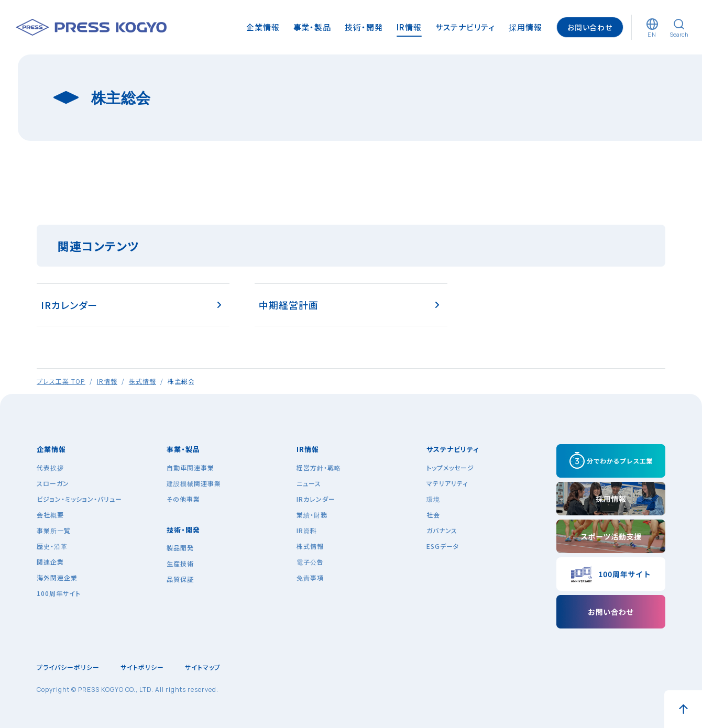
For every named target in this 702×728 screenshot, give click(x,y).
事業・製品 (183, 449)
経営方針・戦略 (319, 467)
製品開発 (180, 548)
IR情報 (107, 381)
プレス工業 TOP (61, 381)
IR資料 (307, 530)
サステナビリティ (453, 449)
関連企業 (50, 562)
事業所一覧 (54, 530)
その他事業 (183, 499)
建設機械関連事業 (194, 483)
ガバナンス (442, 530)
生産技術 (180, 563)
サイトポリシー (142, 667)
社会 (433, 515)
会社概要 (50, 515)
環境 (433, 499)
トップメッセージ (450, 467)
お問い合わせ (590, 27)
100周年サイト (59, 593)
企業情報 (51, 449)
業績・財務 (312, 515)
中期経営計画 (289, 305)
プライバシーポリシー (68, 667)
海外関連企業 (57, 577)
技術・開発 (183, 530)
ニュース (309, 483)
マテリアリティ (447, 483)
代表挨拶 (50, 467)
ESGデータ (443, 546)
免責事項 (310, 577)
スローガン (53, 483)
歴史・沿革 (52, 546)
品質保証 (180, 579)
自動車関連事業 (190, 467)
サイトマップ (203, 667)
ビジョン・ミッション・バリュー (79, 499)
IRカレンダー (69, 305)
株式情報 (142, 381)
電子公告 (310, 562)
